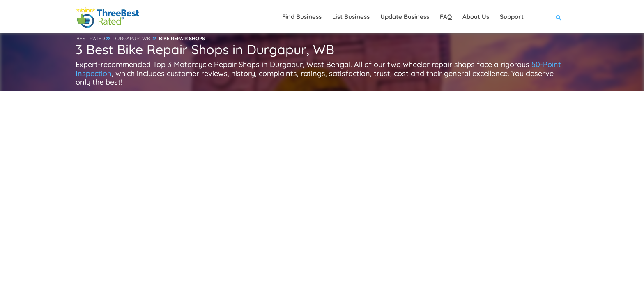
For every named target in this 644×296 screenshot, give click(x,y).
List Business (351, 17)
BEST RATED (91, 38)
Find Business (302, 17)
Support (512, 17)
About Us (476, 17)
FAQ (446, 17)
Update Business (405, 17)
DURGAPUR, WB (131, 38)
